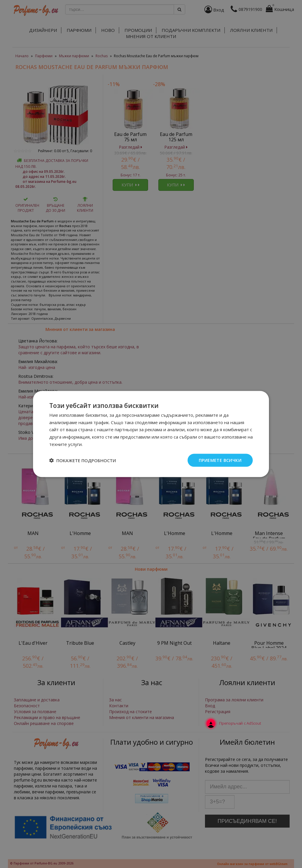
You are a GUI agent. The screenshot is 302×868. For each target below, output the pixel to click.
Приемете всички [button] (220, 460)
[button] (83, 460)
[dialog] (151, 434)
